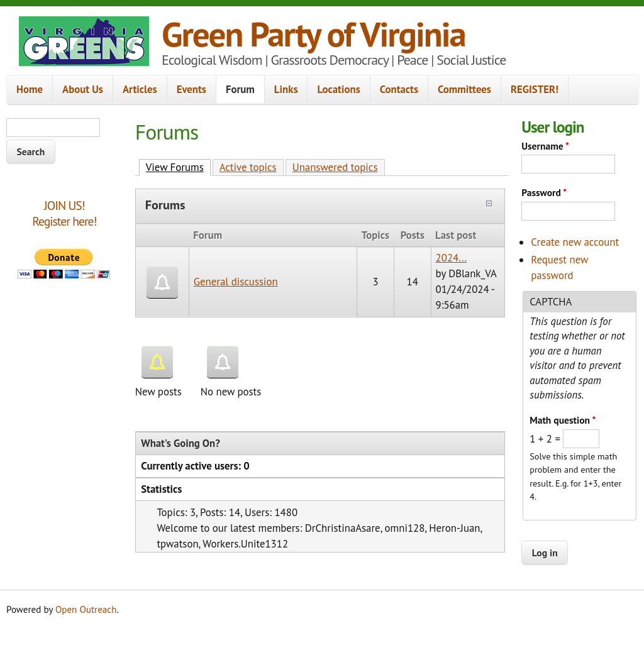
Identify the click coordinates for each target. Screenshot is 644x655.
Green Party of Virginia (314, 34)
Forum (240, 89)
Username (545, 146)
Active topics (248, 167)
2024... (452, 258)
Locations (338, 89)
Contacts (399, 89)
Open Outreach (86, 609)
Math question (563, 420)
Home (30, 89)
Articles (140, 89)
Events (192, 89)
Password (544, 192)
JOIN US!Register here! (64, 213)
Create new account (575, 242)
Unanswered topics (335, 167)
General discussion (236, 282)
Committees (464, 89)
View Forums (178, 167)
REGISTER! (535, 89)
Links (286, 89)
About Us (83, 89)
